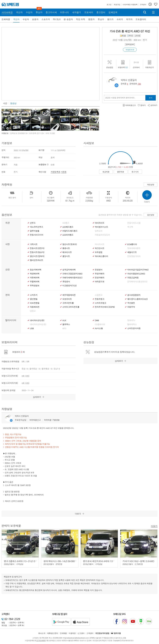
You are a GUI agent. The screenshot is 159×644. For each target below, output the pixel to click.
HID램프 (66, 223)
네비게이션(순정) (37, 320)
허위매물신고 (35, 420)
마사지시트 (100, 244)
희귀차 (129, 19)
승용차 (35, 19)
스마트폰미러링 (134, 328)
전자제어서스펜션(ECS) (137, 282)
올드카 (110, 19)
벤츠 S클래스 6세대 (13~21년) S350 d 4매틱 (25, 561)
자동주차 (131, 307)
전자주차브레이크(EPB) (105, 307)
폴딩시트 (66, 256)
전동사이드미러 (36, 235)
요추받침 (99, 252)
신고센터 (81, 633)
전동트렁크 (100, 299)
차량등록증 (56, 172)
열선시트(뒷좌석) (70, 244)
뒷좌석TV (131, 320)
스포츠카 (46, 19)
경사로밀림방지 (134, 295)
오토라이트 (67, 299)
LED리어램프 (68, 235)
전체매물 (6, 19)
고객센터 (90, 633)
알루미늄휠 (35, 231)
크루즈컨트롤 (68, 303)
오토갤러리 (141, 19)
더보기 (154, 526)
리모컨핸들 (35, 303)
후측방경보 (35, 286)
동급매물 (106, 172)
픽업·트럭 (81, 19)
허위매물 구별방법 (52, 420)
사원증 (64, 172)
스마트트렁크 (101, 303)
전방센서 (99, 270)
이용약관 (72, 633)
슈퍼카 (120, 19)
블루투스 (66, 324)
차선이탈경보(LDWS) (136, 274)
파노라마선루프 (36, 227)
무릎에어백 (35, 282)
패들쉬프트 (132, 252)
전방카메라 (100, 278)
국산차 (16, 19)
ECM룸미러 (132, 244)
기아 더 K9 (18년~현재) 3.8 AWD (138, 561)
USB (32, 328)
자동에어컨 (35, 307)
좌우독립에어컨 (69, 295)
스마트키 (34, 295)
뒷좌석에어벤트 (134, 248)
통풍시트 (66, 248)
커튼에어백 (35, 278)
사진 (5, 103)
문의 (151, 98)
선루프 (33, 223)
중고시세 (135, 172)
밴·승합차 (68, 19)
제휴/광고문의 (53, 633)
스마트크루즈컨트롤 (71, 307)
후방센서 (66, 282)
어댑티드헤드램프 (70, 231)
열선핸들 (34, 299)
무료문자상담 (20, 420)
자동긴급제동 (133, 278)
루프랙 (130, 227)
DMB (97, 320)
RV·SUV (57, 19)
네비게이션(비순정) (38, 324)
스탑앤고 (99, 295)
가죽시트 (34, 244)
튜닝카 (101, 19)
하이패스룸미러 (101, 256)
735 (139, 84)
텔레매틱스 (132, 324)
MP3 (64, 328)
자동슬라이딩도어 (102, 235)
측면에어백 (35, 274)
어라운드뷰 (100, 282)
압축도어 (99, 231)
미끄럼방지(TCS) (70, 286)
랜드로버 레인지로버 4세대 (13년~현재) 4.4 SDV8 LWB (109, 561)
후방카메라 (100, 274)
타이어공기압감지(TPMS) (138, 270)
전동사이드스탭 (134, 223)
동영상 (13, 103)
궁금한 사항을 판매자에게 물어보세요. (120, 98)
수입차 (26, 19)
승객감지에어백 (69, 270)
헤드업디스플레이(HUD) (137, 299)
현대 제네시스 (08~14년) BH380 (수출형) (63, 561)
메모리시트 (67, 252)
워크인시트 (100, 248)
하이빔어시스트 (101, 227)
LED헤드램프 (68, 227)
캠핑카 (91, 19)
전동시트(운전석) (37, 248)
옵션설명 (151, 215)
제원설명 (151, 184)
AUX (64, 320)
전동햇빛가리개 (134, 256)
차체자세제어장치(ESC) (72, 278)
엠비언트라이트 (36, 260)
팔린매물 (121, 172)
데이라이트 (100, 223)
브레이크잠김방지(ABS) (72, 274)
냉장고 (33, 311)
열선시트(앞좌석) (37, 256)
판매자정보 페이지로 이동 (117, 85)
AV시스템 (99, 328)
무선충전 (131, 303)
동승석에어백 (36, 270)
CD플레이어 (100, 324)
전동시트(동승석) (37, 252)
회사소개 (42, 633)
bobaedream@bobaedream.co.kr (78, 638)
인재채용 (63, 633)
